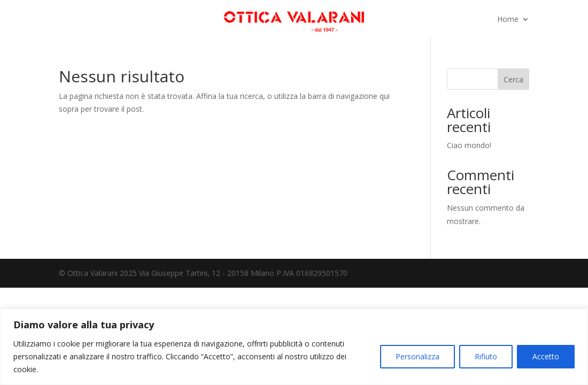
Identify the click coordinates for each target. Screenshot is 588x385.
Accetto (546, 356)
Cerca (513, 79)
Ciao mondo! (469, 145)
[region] (294, 347)
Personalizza (417, 356)
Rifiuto (486, 356)
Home (508, 20)
